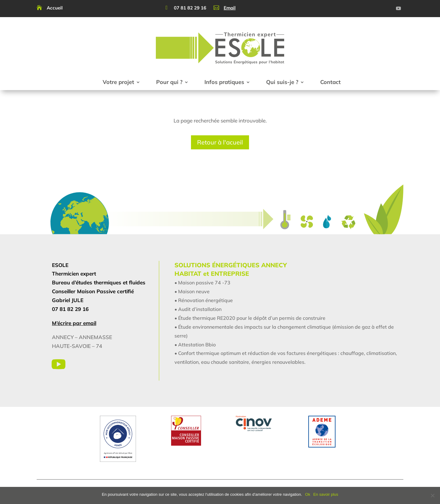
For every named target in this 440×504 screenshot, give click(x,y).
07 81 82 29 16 (190, 8)
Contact (330, 82)
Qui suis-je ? (282, 82)
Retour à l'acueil (220, 142)
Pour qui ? (169, 82)
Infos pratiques (224, 82)
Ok (308, 494)
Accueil (55, 8)
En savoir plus (326, 494)
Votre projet (118, 82)
